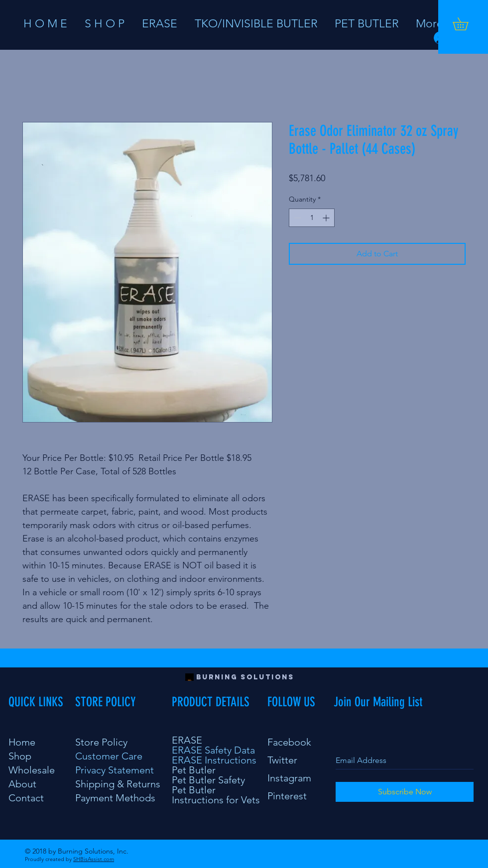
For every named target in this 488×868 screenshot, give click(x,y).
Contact (26, 798)
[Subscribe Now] (405, 792)
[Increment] (327, 218)
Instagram (289, 778)
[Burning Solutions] (245, 677)
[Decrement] (297, 218)
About (22, 784)
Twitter (282, 760)
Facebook (289, 742)
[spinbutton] (312, 218)
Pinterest (287, 796)
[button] (467, 24)
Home (22, 742)
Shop (20, 756)
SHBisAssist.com (94, 859)
